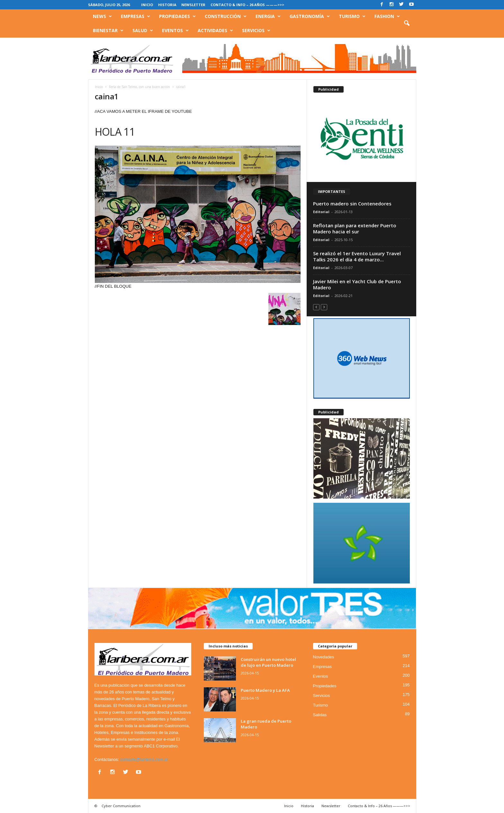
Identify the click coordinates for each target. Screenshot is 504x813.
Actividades (215, 31)
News (102, 16)
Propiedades (177, 16)
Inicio (147, 5)
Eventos (175, 31)
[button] (407, 23)
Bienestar (108, 31)
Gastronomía (310, 16)
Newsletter (193, 5)
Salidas (320, 715)
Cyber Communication (121, 806)
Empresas (135, 16)
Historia (167, 5)
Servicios (256, 31)
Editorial (321, 212)
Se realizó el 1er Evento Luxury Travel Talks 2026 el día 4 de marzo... (357, 256)
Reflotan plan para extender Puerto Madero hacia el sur (355, 228)
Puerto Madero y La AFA (265, 690)
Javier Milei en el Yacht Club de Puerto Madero (357, 284)
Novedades (324, 657)
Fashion (387, 16)
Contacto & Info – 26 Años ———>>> (247, 5)
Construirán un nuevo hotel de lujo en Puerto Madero (268, 662)
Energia (268, 16)
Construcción (226, 16)
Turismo (352, 16)
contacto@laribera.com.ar (144, 759)
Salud (143, 31)
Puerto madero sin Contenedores (352, 203)
